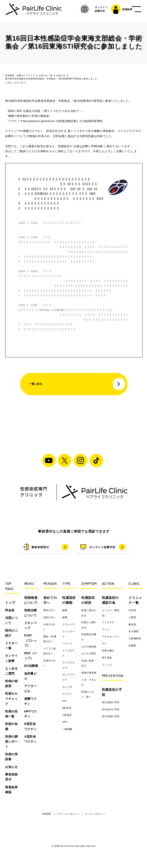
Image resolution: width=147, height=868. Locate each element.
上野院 (132, 617)
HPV (65, 722)
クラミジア (68, 624)
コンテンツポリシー (95, 814)
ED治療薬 (31, 666)
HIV (64, 701)
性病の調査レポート (11, 742)
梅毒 (65, 610)
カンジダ (67, 687)
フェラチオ (108, 622)
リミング (107, 665)
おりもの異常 (89, 653)
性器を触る (108, 650)
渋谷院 (132, 610)
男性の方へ (50, 610)
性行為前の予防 (111, 702)
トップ (10, 603)
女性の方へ (50, 617)
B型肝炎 (67, 708)
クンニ (106, 629)
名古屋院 (134, 631)
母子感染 (107, 658)
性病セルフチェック (11, 699)
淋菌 (65, 617)
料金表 (10, 610)
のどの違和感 (89, 647)
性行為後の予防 (111, 716)
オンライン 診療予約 (94, 11)
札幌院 (132, 646)
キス (104, 643)
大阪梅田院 (135, 638)
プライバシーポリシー (68, 814)
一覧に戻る (77, 384)
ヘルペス (67, 643)
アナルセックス (111, 636)
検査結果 (115, 11)
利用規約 (47, 814)
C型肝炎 (67, 715)
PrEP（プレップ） (31, 640)
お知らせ (11, 767)
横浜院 (132, 624)
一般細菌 (67, 729)
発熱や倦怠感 (89, 673)
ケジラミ (67, 694)
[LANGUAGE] (78, 11)
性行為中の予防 (111, 709)
